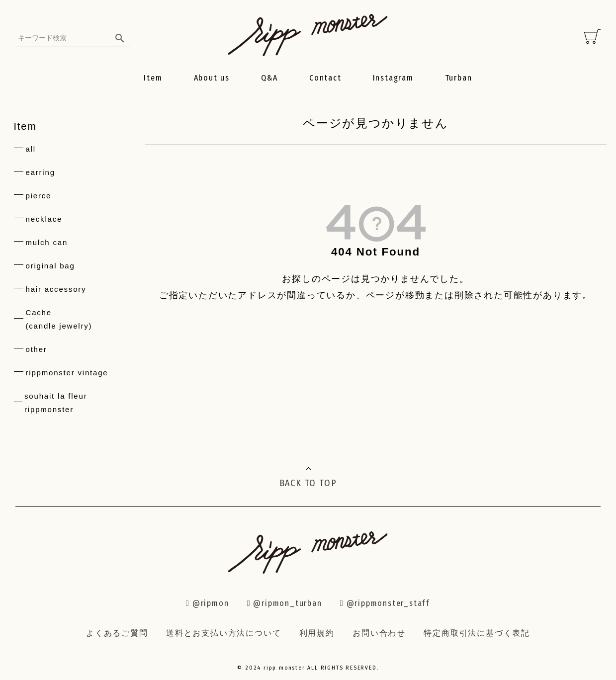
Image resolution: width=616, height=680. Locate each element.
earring (41, 172)
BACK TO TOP (308, 483)
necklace (44, 219)
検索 (120, 38)
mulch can (47, 242)
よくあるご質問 (117, 633)
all (31, 149)
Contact (325, 78)
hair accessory (56, 289)
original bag (50, 266)
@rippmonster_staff (385, 603)
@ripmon (207, 603)
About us (212, 78)
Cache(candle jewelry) (59, 319)
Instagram (393, 78)
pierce (39, 196)
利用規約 (317, 633)
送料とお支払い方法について (223, 633)
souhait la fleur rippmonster (56, 403)
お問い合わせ (379, 633)
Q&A (269, 78)
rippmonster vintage (67, 373)
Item (153, 78)
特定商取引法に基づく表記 (477, 633)
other (37, 349)
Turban (459, 78)
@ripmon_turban (285, 603)
